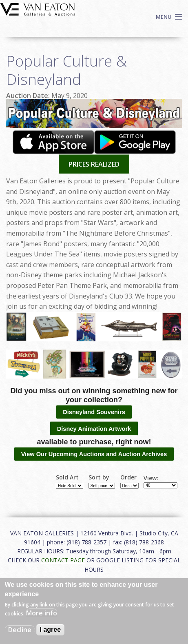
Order (128, 477)
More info (42, 613)
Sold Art (67, 477)
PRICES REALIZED (94, 164)
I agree (51, 630)
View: (151, 478)
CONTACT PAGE (63, 560)
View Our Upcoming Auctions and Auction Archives (94, 454)
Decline (20, 630)
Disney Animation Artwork (94, 429)
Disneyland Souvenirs (94, 412)
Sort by (99, 477)
